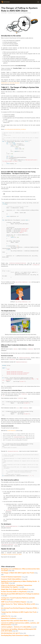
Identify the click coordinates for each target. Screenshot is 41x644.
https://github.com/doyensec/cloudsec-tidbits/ (11, 554)
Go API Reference (12, 431)
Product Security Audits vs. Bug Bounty (17, 592)
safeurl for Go (9, 616)
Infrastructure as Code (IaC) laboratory (10, 83)
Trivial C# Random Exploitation (14, 577)
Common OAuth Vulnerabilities (14, 579)
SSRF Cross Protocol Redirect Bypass (17, 602)
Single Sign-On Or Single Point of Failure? (18, 589)
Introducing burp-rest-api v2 (13, 633)
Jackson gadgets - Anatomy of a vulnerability (19, 627)
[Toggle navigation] (38, 2)
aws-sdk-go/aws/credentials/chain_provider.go (15, 129)
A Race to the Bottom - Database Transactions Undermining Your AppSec (17, 586)
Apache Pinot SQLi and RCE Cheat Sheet (17, 621)
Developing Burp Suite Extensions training (18, 635)
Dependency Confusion (12, 618)
